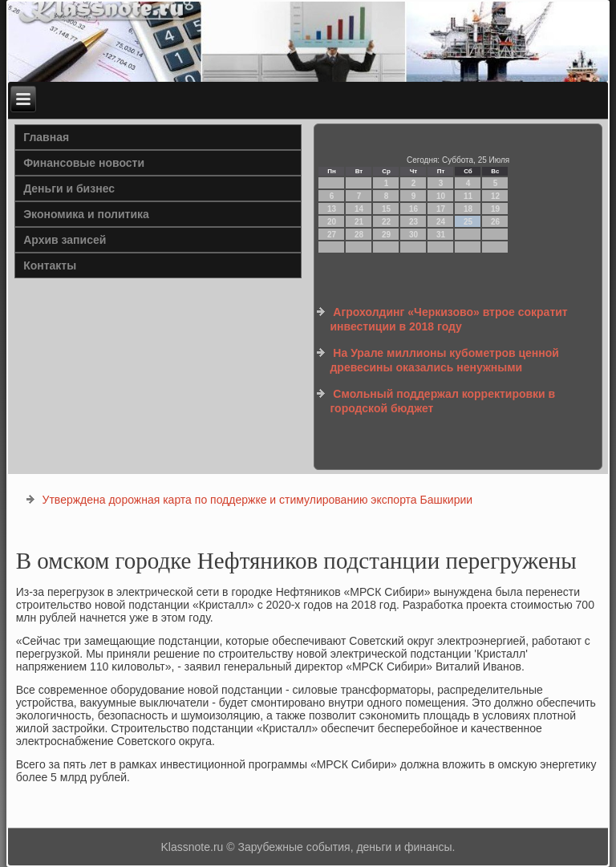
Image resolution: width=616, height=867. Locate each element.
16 (413, 209)
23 (413, 222)
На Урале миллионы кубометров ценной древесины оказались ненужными (444, 360)
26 (495, 222)
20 (332, 222)
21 (359, 222)
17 (441, 209)
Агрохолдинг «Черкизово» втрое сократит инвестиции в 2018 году (448, 319)
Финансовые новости (84, 163)
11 (468, 196)
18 (468, 209)
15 (386, 209)
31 (441, 235)
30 (413, 235)
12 (495, 196)
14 (359, 209)
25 (468, 222)
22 (386, 222)
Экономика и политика (86, 214)
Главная (46, 137)
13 (332, 209)
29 (386, 235)
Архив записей (65, 240)
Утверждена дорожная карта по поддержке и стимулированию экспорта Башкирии (258, 500)
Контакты (50, 265)
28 (359, 235)
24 (441, 222)
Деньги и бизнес (69, 188)
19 (495, 209)
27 (332, 235)
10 (441, 196)
